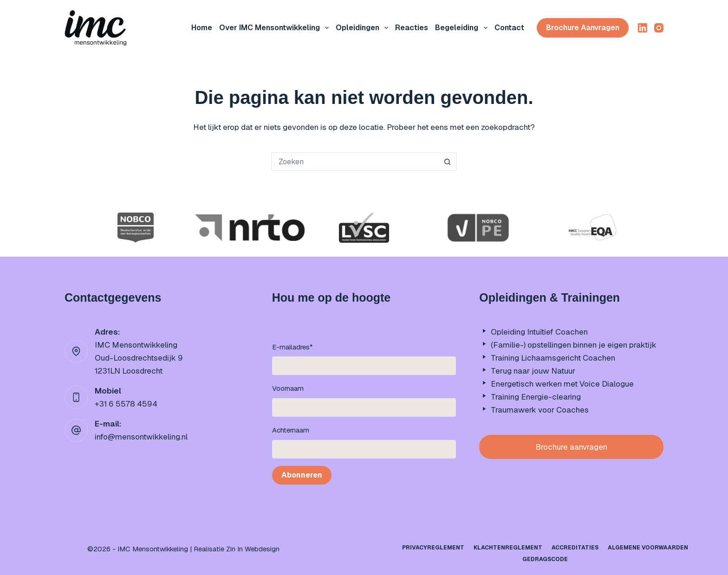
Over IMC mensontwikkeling (276, 28)
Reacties (412, 28)
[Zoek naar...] (355, 162)
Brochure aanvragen (583, 28)
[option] (136, 228)
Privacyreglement (433, 548)
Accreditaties (575, 548)
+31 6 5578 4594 (126, 404)
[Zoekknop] (448, 162)
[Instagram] (659, 28)
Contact (509, 28)
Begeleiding (463, 28)
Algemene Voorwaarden (648, 548)
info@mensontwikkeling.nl (141, 437)
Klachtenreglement (508, 548)
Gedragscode (545, 559)
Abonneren (302, 475)
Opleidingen (364, 28)
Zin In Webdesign (253, 549)
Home (202, 28)
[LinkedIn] (643, 28)
